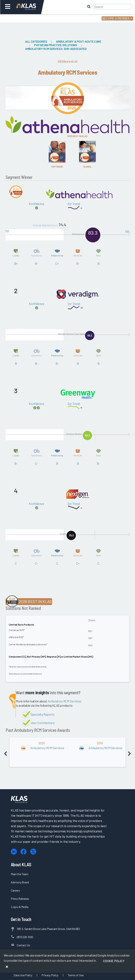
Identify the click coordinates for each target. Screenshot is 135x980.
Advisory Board (20, 882)
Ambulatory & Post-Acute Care (79, 41)
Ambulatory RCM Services (65, 701)
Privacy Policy (50, 975)
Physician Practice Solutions (56, 45)
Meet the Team (20, 874)
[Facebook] (23, 852)
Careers (15, 890)
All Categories (36, 41)
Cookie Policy (114, 961)
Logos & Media (20, 907)
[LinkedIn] (14, 852)
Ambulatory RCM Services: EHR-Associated (56, 49)
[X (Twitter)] (33, 852)
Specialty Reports (43, 714)
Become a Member (116, 18)
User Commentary (43, 723)
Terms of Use (76, 975)
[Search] (113, 7)
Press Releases (20, 899)
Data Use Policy (23, 975)
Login (19, 18)
